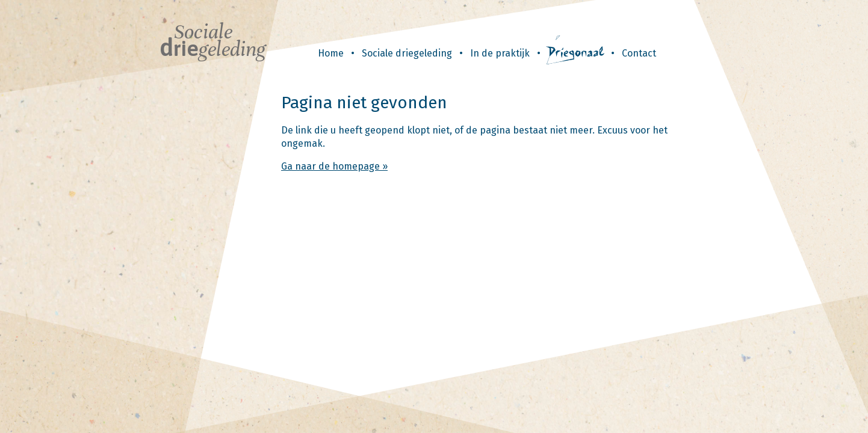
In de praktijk (500, 53)
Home (331, 53)
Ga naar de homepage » (334, 166)
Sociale (212, 41)
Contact (639, 53)
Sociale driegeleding (407, 53)
